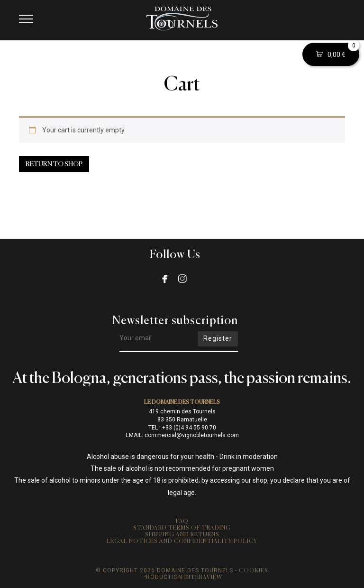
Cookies (254, 571)
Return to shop (54, 164)
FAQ (182, 522)
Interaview (203, 578)
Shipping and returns (182, 535)
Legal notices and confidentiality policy (182, 541)
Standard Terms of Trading (182, 528)
